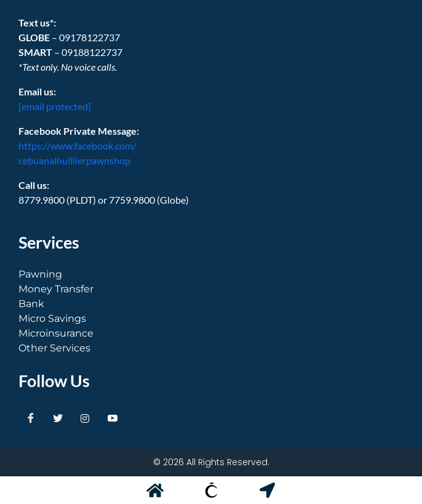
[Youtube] (113, 418)
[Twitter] (58, 418)
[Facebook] (31, 418)
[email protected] (55, 106)
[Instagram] (85, 418)
